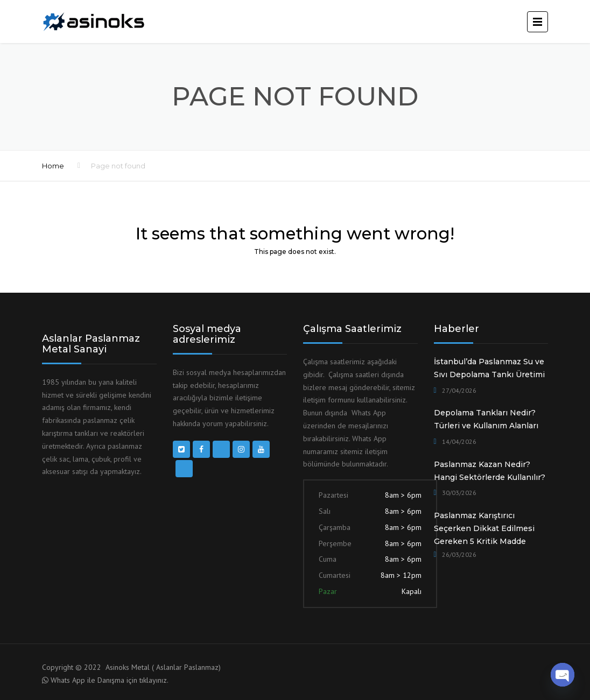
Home (53, 166)
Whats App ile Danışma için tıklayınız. (110, 680)
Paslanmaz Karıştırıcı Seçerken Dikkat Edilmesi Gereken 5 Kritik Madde (484, 528)
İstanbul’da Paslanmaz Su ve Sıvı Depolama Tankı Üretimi (489, 368)
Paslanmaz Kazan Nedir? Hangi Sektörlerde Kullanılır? (490, 471)
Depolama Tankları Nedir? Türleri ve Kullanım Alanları (486, 419)
